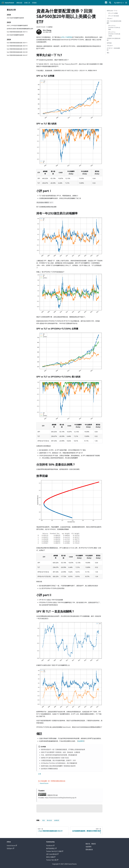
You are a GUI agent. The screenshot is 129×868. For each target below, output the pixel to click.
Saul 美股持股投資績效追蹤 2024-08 (17, 52)
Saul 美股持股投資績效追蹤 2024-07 (17, 55)
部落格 (34, 3)
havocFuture (12, 846)
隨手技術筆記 (51, 848)
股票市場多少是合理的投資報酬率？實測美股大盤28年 (58, 766)
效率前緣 (109, 43)
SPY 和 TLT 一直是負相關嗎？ (113, 49)
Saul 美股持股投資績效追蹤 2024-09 (17, 49)
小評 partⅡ (110, 46)
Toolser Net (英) (52, 860)
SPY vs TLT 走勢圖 (113, 13)
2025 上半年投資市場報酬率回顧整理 (17, 25)
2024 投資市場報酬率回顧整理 (15, 35)
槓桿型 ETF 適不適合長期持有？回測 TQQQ (55, 758)
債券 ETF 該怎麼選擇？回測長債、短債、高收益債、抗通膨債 (61, 752)
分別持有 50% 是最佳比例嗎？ (114, 39)
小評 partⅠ (110, 18)
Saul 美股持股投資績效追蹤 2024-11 (17, 43)
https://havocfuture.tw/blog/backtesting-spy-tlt (60, 798)
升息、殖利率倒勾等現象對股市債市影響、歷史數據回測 (59, 755)
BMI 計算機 (51, 857)
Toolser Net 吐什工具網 (55, 851)
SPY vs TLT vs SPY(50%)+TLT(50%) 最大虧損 (114, 34)
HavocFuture (44, 783)
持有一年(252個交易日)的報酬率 (114, 22)
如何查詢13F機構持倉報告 (49, 769)
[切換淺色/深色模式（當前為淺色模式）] (126, 3)
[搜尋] (110, 3)
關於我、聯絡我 (91, 844)
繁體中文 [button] (118, 3)
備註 (108, 53)
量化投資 (49, 820)
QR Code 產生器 (52, 854)
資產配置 (57, 820)
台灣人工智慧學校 (66, 37)
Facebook (50, 846)
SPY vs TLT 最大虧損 (114, 16)
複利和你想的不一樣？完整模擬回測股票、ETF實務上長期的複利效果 (63, 749)
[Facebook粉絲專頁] (107, 3)
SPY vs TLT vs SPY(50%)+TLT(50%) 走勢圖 (114, 27)
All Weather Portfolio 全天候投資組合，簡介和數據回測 (59, 763)
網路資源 (19, 3)
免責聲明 (81, 741)
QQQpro (10, 848)
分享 (40, 774)
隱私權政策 (89, 849)
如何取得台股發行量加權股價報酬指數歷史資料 (20, 29)
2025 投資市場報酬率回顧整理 (15, 18)
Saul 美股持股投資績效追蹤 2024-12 (17, 32)
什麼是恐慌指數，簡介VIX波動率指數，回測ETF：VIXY (58, 760)
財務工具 (27, 3)
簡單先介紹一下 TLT (112, 11)
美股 (43, 820)
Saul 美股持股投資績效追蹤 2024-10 (17, 46)
